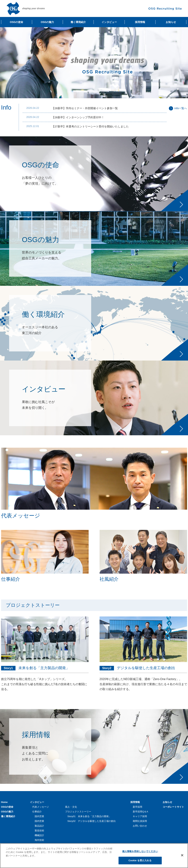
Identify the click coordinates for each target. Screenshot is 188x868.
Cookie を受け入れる (140, 860)
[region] (94, 856)
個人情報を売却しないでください (140, 851)
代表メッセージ (41, 807)
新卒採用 (137, 807)
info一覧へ (181, 108)
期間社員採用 (140, 821)
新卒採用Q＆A (140, 812)
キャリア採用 (140, 816)
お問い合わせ (140, 826)
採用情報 (135, 802)
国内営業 (39, 816)
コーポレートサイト (173, 807)
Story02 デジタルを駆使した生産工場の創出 (92, 821)
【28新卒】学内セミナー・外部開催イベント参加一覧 (85, 108)
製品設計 (39, 826)
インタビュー (37, 802)
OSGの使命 (7, 807)
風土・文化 (71, 807)
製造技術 (39, 831)
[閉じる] (182, 855)
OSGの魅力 (7, 812)
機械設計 (39, 835)
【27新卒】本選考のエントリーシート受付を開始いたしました (90, 126)
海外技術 (39, 840)
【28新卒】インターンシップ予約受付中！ (78, 117)
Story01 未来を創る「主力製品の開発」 (89, 816)
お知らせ (167, 802)
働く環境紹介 (8, 816)
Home (4, 802)
